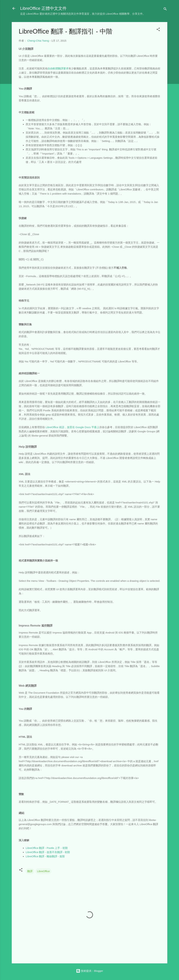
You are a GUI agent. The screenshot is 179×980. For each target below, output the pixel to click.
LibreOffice (43, 871)
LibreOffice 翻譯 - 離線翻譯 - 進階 (45, 856)
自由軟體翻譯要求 (58, 68)
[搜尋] (165, 10)
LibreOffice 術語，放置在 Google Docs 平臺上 (72, 427)
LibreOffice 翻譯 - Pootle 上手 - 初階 (47, 848)
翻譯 (30, 871)
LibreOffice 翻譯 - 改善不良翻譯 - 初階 (48, 852)
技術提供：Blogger (90, 971)
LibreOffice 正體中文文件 (43, 8)
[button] (158, 30)
